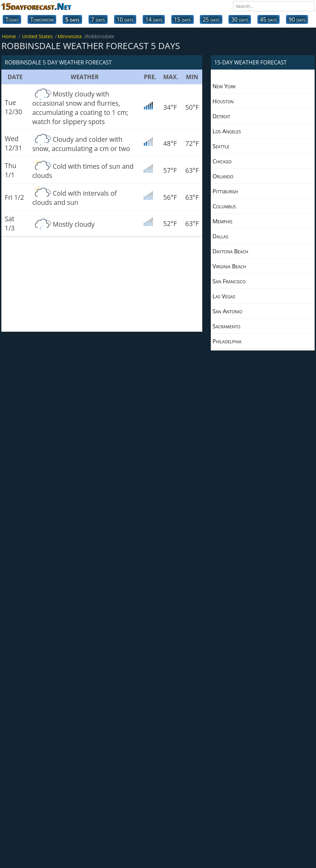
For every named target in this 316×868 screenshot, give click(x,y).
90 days (297, 19)
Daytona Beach (230, 251)
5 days (72, 19)
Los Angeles (227, 131)
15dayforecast (36, 6)
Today (12, 19)
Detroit (221, 116)
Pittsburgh (225, 191)
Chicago (222, 161)
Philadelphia (227, 341)
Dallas (220, 236)
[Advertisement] (102, 284)
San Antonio (227, 311)
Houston (223, 101)
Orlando (223, 176)
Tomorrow (42, 19)
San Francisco (229, 281)
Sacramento (226, 326)
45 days (269, 19)
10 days (125, 19)
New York (224, 86)
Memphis (223, 221)
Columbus (224, 206)
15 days (183, 19)
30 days (240, 19)
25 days (211, 19)
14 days (154, 19)
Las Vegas (224, 296)
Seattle (221, 146)
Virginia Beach (229, 266)
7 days (98, 19)
